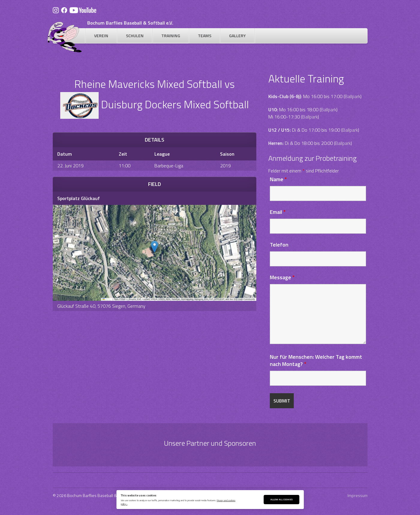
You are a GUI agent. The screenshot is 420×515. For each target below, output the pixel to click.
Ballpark (353, 96)
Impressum (357, 495)
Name (278, 179)
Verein (101, 36)
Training (171, 36)
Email (278, 212)
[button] (155, 247)
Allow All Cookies (281, 499)
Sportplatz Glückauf (79, 198)
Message (282, 277)
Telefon (279, 245)
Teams (205, 36)
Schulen (135, 36)
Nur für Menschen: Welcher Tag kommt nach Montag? (316, 360)
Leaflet (107, 299)
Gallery (237, 36)
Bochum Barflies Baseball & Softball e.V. (130, 23)
